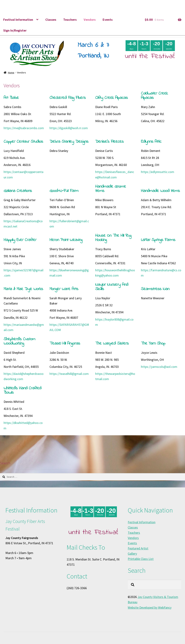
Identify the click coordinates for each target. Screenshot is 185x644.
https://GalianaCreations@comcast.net (23, 224)
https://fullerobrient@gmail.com (69, 224)
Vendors (90, 20)
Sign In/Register (15, 30)
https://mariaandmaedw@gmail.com (24, 327)
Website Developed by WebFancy (150, 607)
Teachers (70, 20)
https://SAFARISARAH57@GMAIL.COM (69, 327)
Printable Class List (141, 559)
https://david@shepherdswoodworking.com (24, 376)
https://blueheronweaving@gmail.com (69, 273)
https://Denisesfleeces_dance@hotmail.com (115, 174)
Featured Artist (138, 548)
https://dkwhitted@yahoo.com (23, 425)
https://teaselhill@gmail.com (69, 374)
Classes (51, 20)
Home (11, 73)
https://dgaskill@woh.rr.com (69, 128)
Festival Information (18, 20)
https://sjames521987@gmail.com (23, 273)
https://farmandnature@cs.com (161, 273)
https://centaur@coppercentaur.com (23, 174)
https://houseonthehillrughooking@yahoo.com (115, 273)
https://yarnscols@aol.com (159, 367)
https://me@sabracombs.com (24, 128)
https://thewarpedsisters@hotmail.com (115, 376)
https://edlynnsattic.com (158, 172)
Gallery (132, 554)
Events (108, 20)
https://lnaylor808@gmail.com (114, 322)
